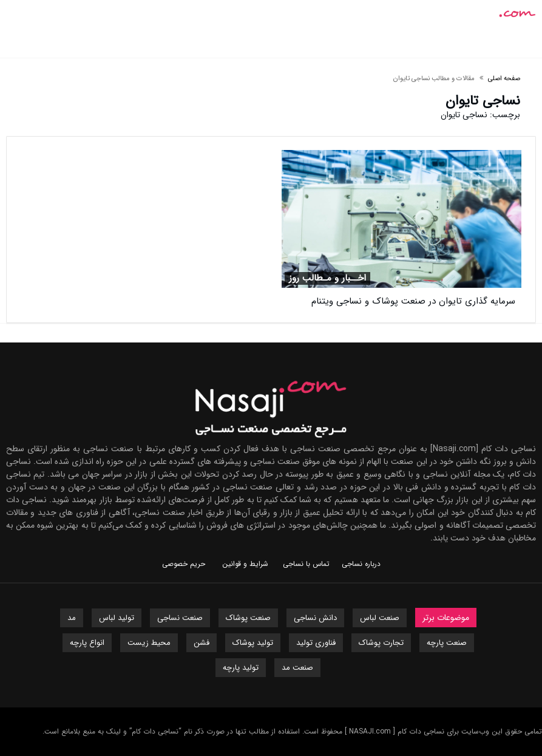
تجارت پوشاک (381, 643)
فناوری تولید (316, 643)
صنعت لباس (380, 618)
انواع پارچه (87, 643)
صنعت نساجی (180, 618)
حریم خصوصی (184, 564)
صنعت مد (297, 668)
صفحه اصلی (504, 79)
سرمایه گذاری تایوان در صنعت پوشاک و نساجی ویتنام (413, 301)
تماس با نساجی (306, 564)
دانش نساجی (315, 618)
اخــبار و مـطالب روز (327, 278)
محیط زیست (149, 643)
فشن (202, 643)
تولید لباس (117, 618)
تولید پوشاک (253, 643)
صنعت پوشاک (248, 618)
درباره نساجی (361, 564)
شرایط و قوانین (245, 564)
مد (72, 618)
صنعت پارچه (447, 643)
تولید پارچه (241, 668)
